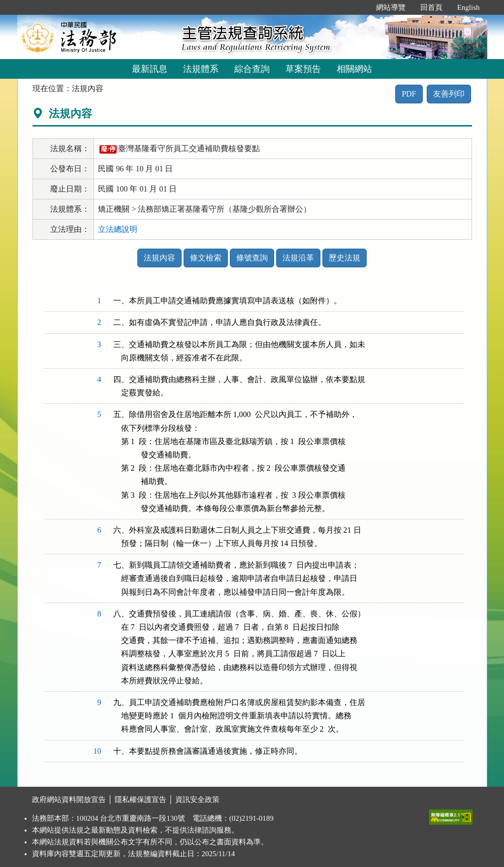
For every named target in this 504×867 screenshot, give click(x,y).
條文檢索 (206, 258)
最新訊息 (150, 69)
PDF (409, 94)
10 (97, 751)
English (469, 7)
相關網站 (354, 69)
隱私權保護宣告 (141, 800)
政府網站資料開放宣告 (69, 800)
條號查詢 (252, 258)
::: (358, 7)
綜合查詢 (252, 69)
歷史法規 (345, 258)
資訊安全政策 (197, 800)
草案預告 (303, 69)
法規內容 (159, 258)
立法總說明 (118, 229)
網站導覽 (391, 7)
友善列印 (449, 94)
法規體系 (201, 69)
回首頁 (431, 7)
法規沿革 (298, 258)
